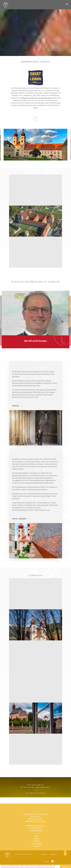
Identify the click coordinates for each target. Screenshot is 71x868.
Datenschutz (53, 854)
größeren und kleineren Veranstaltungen (36, 98)
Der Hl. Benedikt (21, 519)
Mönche (17, 406)
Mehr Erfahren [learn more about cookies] (51, 867)
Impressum (44, 854)
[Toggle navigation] (67, 4)
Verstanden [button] (65, 866)
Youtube (36, 846)
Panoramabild (36, 843)
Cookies (47, 861)
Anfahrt (36, 841)
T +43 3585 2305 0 (36, 828)
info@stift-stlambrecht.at (35, 826)
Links (36, 836)
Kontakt (36, 838)
